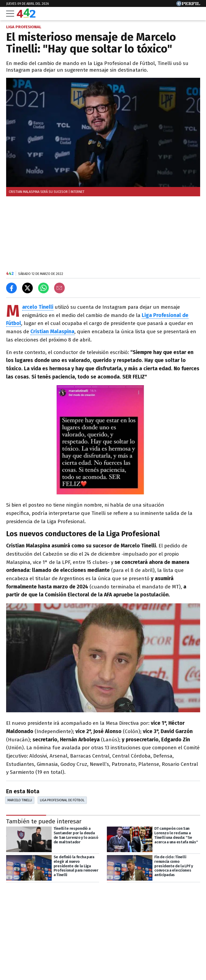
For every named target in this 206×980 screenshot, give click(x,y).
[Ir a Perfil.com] (188, 5)
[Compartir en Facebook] (11, 288)
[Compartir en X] (27, 288)
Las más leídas (26, 963)
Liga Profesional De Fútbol (62, 800)
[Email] (59, 288)
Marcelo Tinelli (38, 307)
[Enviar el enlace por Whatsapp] (43, 288)
